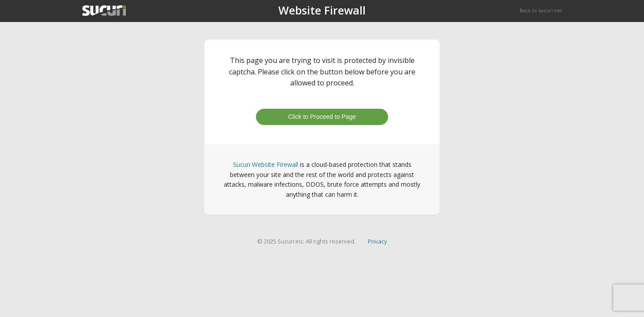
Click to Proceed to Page (322, 117)
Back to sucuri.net (541, 10)
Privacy (378, 241)
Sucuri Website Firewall (266, 164)
